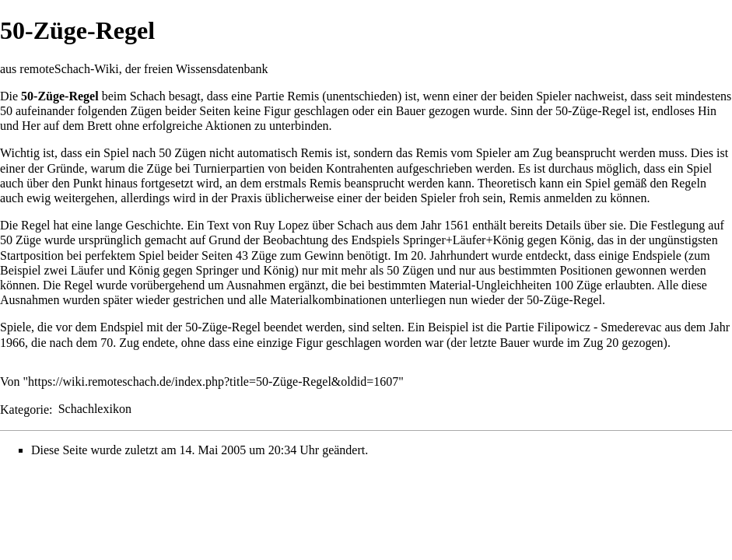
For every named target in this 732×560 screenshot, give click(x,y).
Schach (148, 96)
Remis (303, 96)
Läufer (88, 270)
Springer (217, 270)
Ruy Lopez (281, 225)
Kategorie (25, 409)
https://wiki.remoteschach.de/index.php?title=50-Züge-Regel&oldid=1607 (213, 381)
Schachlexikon (95, 409)
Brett (100, 126)
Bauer (411, 111)
